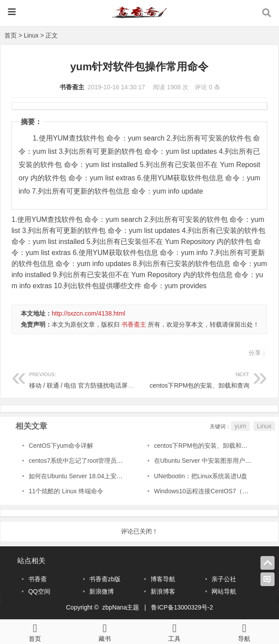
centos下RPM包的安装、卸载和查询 (195, 379)
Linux (31, 35)
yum (240, 426)
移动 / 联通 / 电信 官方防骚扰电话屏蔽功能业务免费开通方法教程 (119, 379)
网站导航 (224, 591)
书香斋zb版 (105, 579)
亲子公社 (224, 579)
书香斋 (38, 579)
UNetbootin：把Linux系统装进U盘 (201, 476)
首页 (11, 35)
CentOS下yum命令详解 (61, 446)
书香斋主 (72, 87)
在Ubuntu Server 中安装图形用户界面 (206, 461)
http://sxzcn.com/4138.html (89, 313)
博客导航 (163, 579)
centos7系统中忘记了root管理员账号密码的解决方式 (100, 461)
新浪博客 (163, 591)
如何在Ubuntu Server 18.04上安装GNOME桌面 (94, 476)
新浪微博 (102, 591)
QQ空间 (39, 591)
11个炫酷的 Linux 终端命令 (66, 491)
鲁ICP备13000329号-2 (182, 607)
